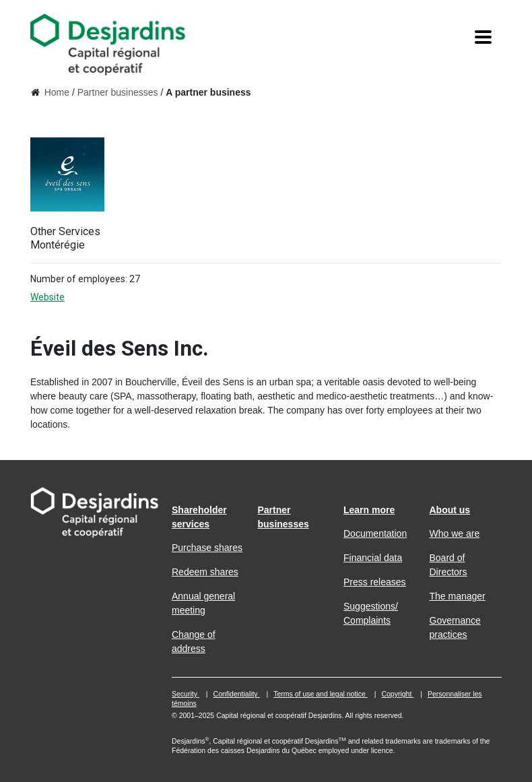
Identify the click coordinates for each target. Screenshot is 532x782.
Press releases (375, 582)
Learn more (369, 510)
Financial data (373, 558)
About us (450, 510)
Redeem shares (205, 572)
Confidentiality (237, 694)
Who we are (455, 533)
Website (59, 297)
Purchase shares (207, 548)
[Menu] (483, 38)
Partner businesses (118, 92)
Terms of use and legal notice (321, 694)
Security (186, 694)
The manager (458, 596)
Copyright (397, 694)
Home (57, 92)
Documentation (375, 533)
